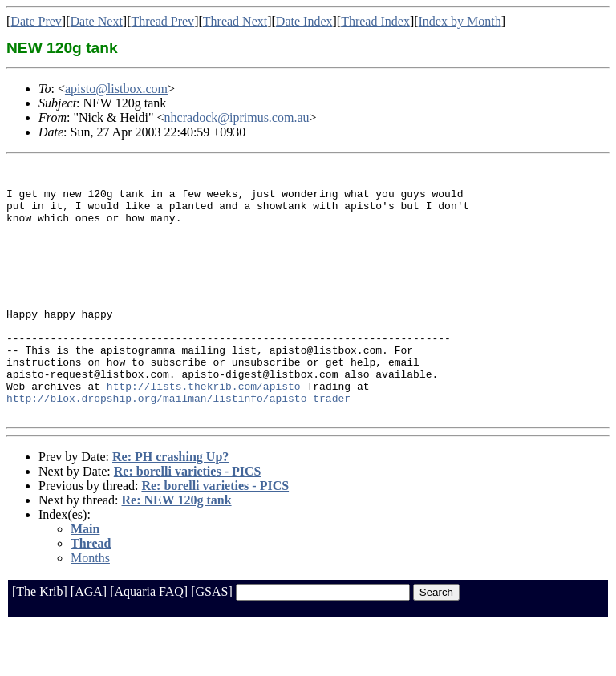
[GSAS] (212, 642)
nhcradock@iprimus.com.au (237, 117)
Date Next (97, 21)
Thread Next (235, 21)
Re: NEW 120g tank (177, 551)
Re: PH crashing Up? (170, 507)
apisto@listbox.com (116, 89)
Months (90, 608)
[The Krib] (40, 642)
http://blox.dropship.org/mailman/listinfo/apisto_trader (178, 446)
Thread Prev (162, 21)
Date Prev (36, 21)
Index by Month (460, 21)
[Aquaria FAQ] (149, 642)
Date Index (304, 21)
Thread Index (375, 21)
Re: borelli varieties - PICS (188, 522)
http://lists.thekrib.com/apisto (204, 431)
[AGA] (89, 642)
